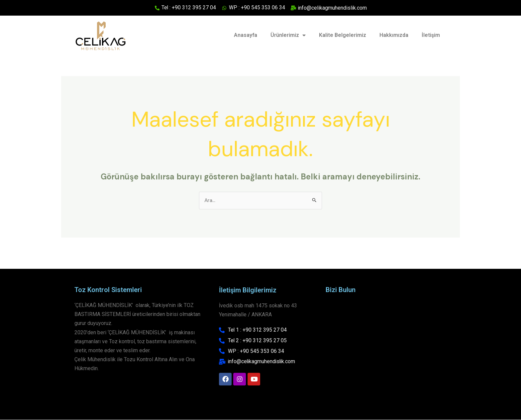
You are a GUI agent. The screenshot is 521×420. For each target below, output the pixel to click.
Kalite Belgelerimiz (343, 35)
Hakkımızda (394, 35)
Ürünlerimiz (288, 35)
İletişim (431, 35)
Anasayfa (246, 35)
